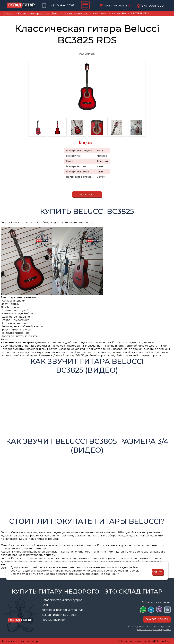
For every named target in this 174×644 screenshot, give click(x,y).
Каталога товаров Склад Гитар (39, 13)
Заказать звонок (157, 619)
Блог (45, 605)
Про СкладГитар (53, 620)
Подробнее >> (110, 574)
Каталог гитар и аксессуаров (62, 600)
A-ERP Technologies (160, 641)
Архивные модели (76, 13)
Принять (158, 572)
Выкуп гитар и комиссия (60, 615)
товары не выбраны (115, 6)
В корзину (87, 195)
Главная (9, 13)
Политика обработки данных (154, 629)
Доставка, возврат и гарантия (63, 610)
